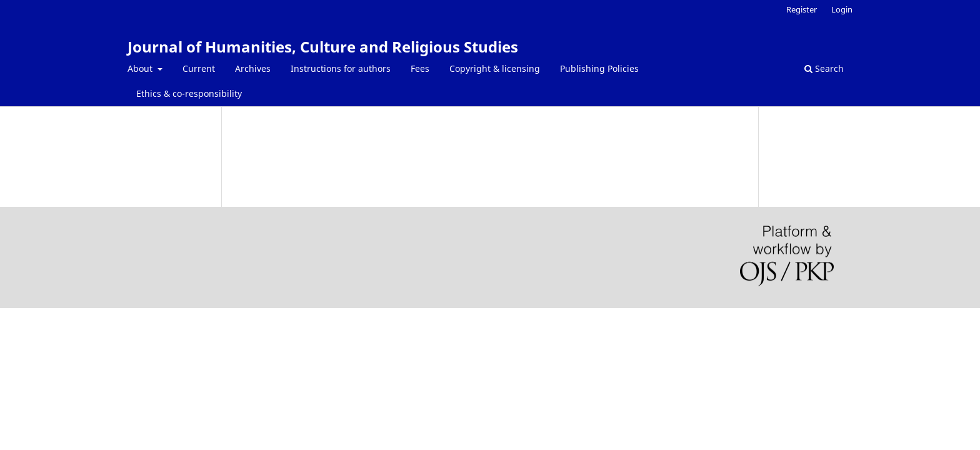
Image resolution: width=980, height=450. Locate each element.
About (141, 68)
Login (842, 9)
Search (824, 68)
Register (802, 9)
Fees (420, 68)
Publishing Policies (599, 68)
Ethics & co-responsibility (189, 93)
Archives (253, 68)
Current (199, 68)
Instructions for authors (341, 68)
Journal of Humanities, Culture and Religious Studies (323, 47)
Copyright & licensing (495, 68)
